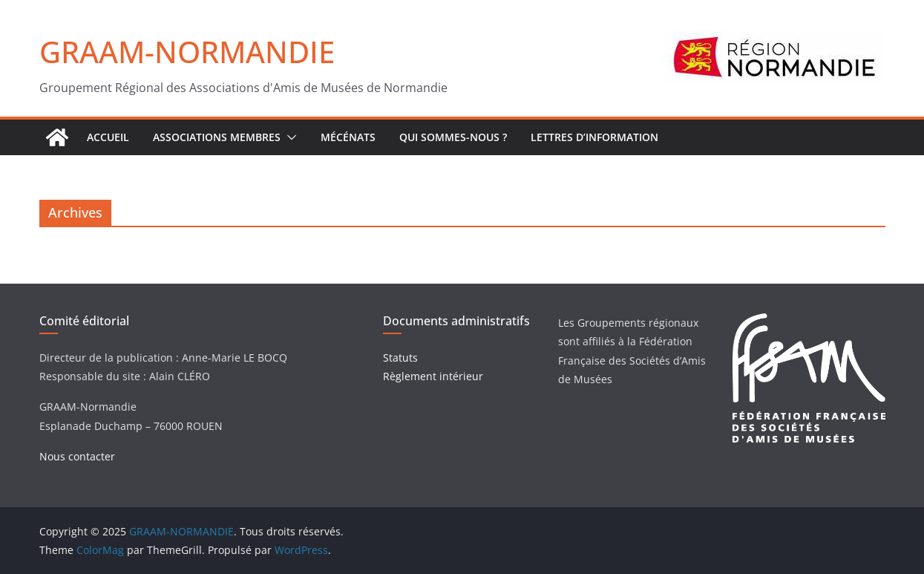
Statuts (400, 358)
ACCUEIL (108, 137)
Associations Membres (217, 137)
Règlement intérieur (433, 376)
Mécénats (348, 137)
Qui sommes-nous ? (453, 137)
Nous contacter (77, 456)
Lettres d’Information (594, 137)
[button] (289, 137)
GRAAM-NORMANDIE (187, 52)
